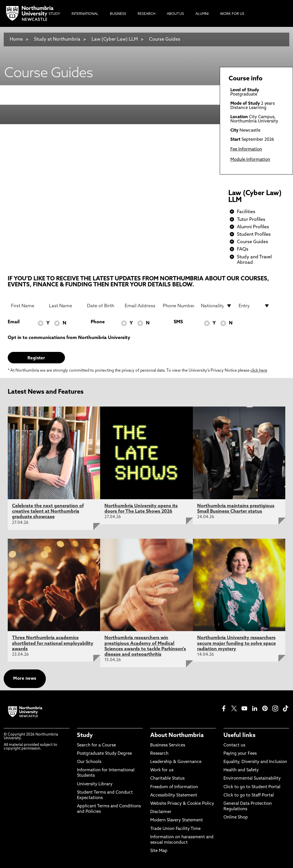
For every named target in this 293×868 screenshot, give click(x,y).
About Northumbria (177, 736)
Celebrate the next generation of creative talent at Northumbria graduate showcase (48, 512)
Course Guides (165, 39)
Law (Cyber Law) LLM (115, 39)
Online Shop (236, 818)
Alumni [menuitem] (202, 14)
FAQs (243, 249)
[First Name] (26, 306)
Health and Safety (241, 770)
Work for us (162, 770)
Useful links (239, 736)
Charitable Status (167, 779)
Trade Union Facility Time (175, 829)
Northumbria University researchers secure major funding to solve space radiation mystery (236, 643)
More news (25, 679)
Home (16, 39)
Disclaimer (161, 812)
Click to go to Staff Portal (249, 795)
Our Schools (89, 762)
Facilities (246, 212)
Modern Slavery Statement (177, 820)
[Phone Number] (178, 306)
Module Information (250, 160)
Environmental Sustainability (252, 779)
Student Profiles (254, 235)
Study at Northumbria (57, 39)
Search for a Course (96, 745)
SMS (178, 322)
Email (14, 322)
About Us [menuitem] (175, 14)
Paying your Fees (240, 754)
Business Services (168, 745)
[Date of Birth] (103, 306)
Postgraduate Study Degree (104, 754)
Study (85, 736)
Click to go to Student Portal (252, 787)
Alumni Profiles (253, 227)
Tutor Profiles (251, 220)
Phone (98, 322)
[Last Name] (65, 306)
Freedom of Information (174, 787)
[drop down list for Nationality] (216, 306)
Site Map (159, 851)
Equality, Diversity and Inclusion (255, 762)
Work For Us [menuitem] (232, 14)
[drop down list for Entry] (254, 306)
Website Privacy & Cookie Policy (182, 804)
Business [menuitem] (118, 14)
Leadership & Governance (176, 762)
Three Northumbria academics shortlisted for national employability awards (53, 643)
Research (159, 754)
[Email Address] (140, 306)
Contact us (234, 745)
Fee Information (246, 149)
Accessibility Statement (174, 795)
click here (259, 371)
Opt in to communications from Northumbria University (69, 338)
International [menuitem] (85, 14)
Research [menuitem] (146, 14)
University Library (95, 784)
